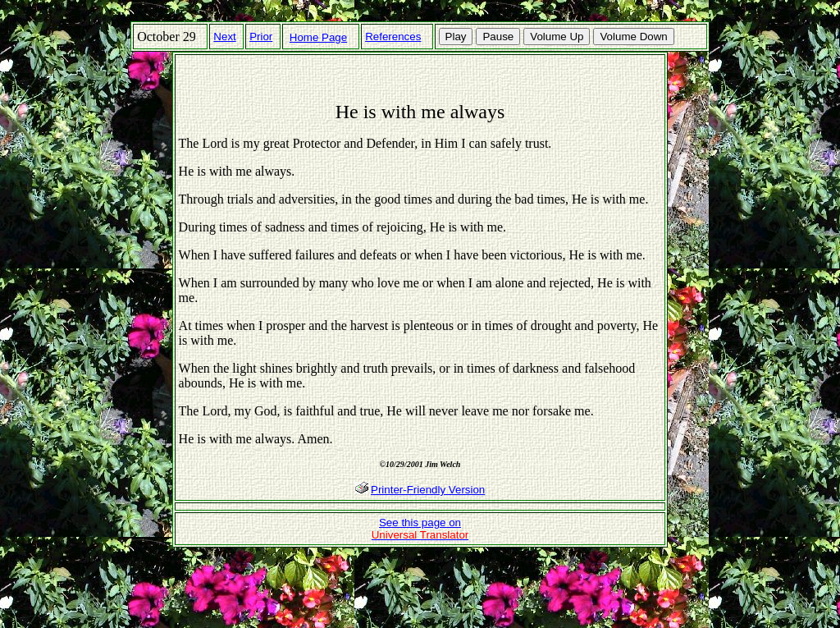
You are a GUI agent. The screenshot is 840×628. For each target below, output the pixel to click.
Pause (498, 37)
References (393, 37)
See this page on (420, 529)
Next (224, 37)
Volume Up (557, 37)
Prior (261, 37)
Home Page (318, 37)
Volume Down (633, 37)
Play (456, 37)
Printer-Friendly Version (428, 490)
